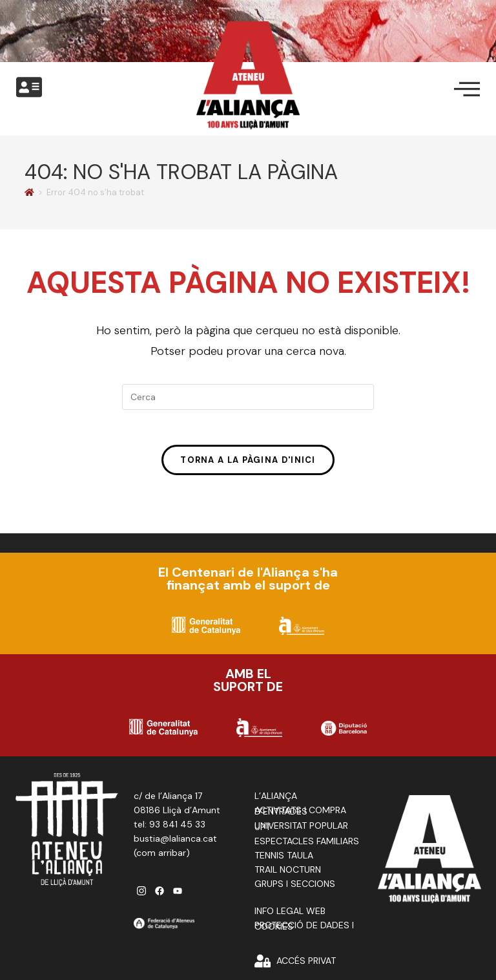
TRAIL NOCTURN (288, 874)
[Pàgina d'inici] (29, 192)
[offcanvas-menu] (29, 88)
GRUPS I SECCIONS (295, 888)
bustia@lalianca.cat (175, 843)
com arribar (161, 857)
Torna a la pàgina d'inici (248, 464)
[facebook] (160, 895)
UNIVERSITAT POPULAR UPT (301, 831)
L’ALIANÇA (276, 800)
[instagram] (141, 895)
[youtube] (178, 895)
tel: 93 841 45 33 (170, 829)
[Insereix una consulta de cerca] (248, 397)
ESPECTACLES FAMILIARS (307, 846)
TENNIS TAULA (284, 860)
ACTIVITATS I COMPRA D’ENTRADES (300, 815)
